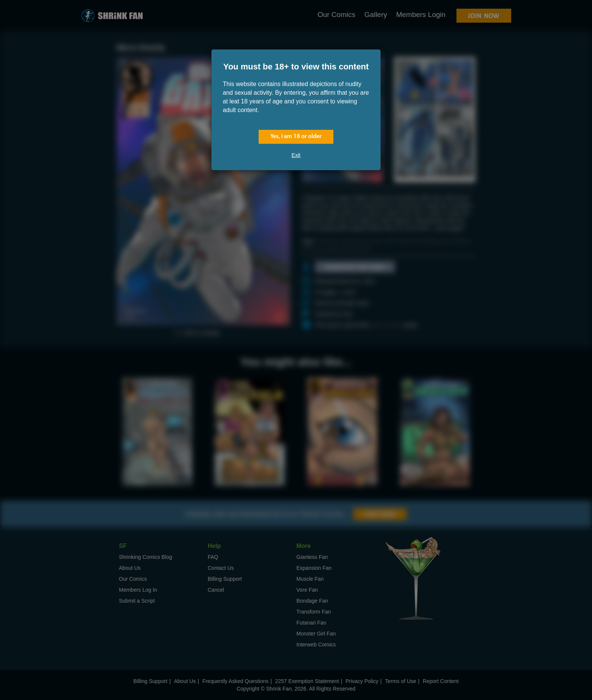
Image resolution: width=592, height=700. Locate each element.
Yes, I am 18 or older (296, 137)
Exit (296, 155)
